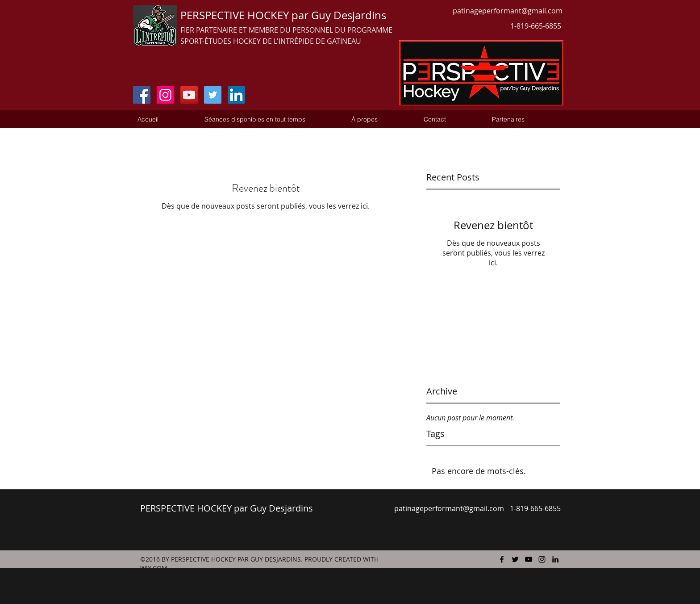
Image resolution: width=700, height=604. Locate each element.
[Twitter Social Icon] (213, 95)
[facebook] (502, 559)
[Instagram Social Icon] (165, 95)
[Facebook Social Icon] (142, 95)
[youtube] (529, 559)
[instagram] (542, 559)
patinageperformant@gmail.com (508, 11)
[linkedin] (555, 559)
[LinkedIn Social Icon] (236, 95)
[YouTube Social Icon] (189, 95)
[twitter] (515, 559)
